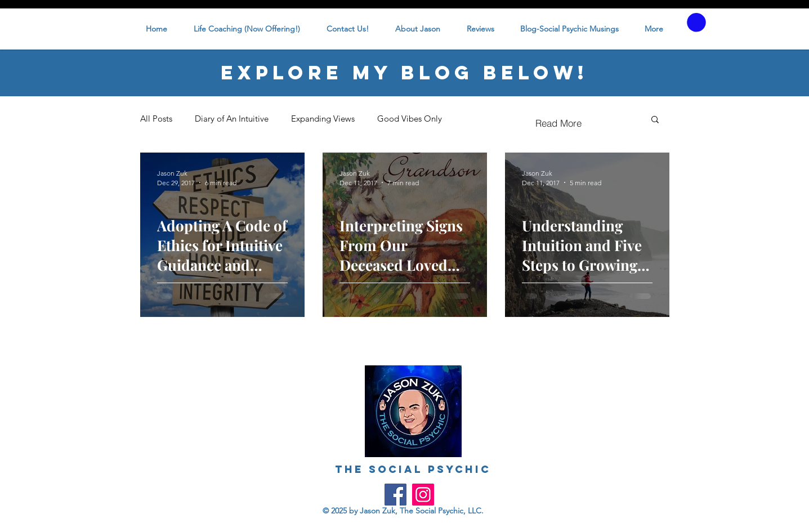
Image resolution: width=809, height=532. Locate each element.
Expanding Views (323, 119)
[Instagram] (423, 495)
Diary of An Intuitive (232, 119)
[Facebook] (395, 495)
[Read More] (558, 123)
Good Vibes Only (410, 119)
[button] (696, 23)
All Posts (156, 119)
